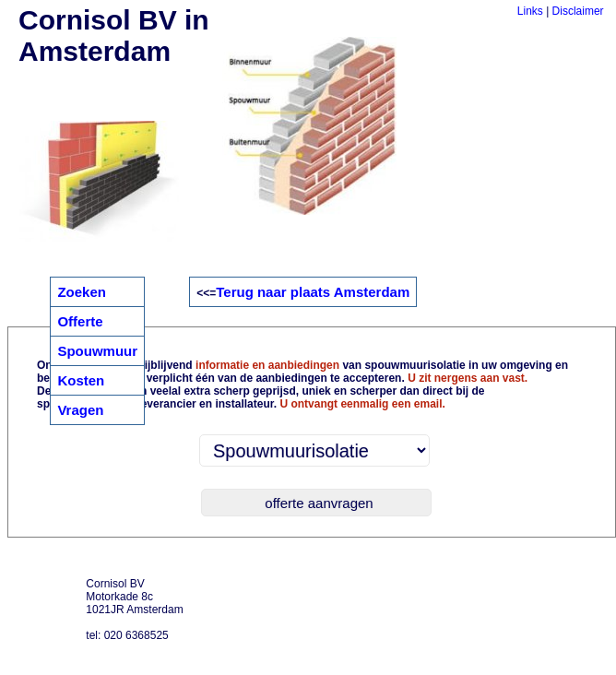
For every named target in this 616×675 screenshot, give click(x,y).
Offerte (80, 321)
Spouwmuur (97, 351)
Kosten (81, 380)
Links (530, 11)
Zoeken (82, 292)
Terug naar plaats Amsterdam (313, 292)
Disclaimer (578, 11)
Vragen (80, 410)
